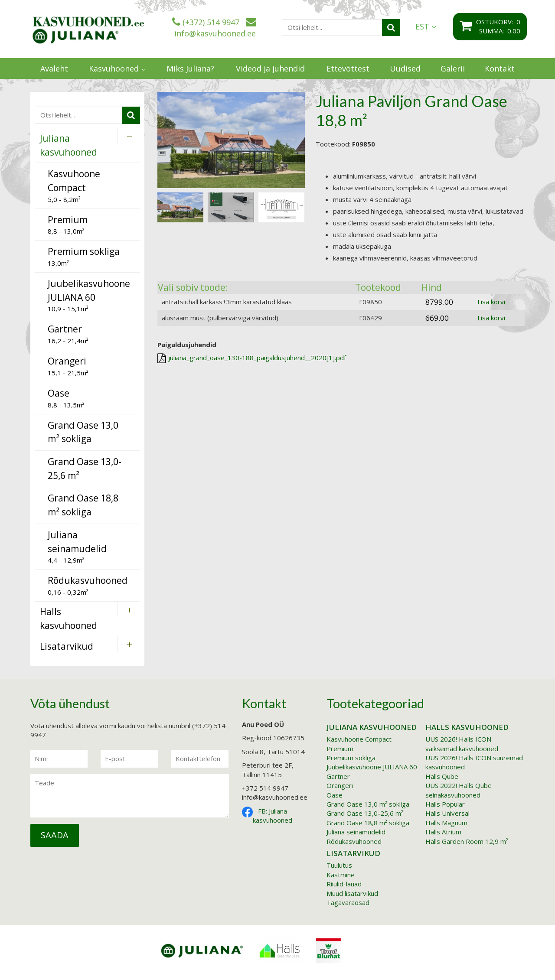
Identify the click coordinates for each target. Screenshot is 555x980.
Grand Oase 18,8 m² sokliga (368, 823)
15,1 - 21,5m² (68, 366)
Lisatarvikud (353, 853)
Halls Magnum (446, 823)
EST (426, 27)
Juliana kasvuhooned (372, 727)
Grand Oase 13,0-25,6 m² (365, 813)
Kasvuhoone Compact (359, 739)
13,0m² (84, 256)
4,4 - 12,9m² (77, 547)
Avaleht (54, 68)
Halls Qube (442, 776)
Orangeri (340, 785)
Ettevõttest (348, 68)
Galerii (453, 68)
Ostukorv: (496, 22)
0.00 (514, 31)
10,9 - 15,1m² (89, 295)
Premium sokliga (351, 758)
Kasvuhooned (114, 68)
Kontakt (500, 68)
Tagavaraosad (348, 902)
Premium (340, 749)
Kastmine (341, 875)
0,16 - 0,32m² (88, 585)
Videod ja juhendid (270, 68)
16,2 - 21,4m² (68, 334)
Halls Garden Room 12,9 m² (467, 841)
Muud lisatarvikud (352, 893)
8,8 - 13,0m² (68, 225)
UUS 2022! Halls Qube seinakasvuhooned (459, 790)
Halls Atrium (443, 832)
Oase (335, 795)
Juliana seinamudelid (356, 832)
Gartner (338, 776)
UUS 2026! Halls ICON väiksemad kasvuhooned (462, 744)
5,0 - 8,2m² (74, 186)
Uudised (405, 68)
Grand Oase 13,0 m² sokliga (368, 804)
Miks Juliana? (190, 68)
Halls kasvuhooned (467, 727)
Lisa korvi (491, 302)
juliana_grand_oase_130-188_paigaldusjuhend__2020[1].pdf (252, 358)
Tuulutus (339, 865)
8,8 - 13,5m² (66, 398)
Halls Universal (447, 813)
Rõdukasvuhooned (354, 841)
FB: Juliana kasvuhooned (273, 816)
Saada (55, 835)
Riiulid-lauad (344, 884)
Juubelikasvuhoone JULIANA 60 (372, 767)
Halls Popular (445, 804)
